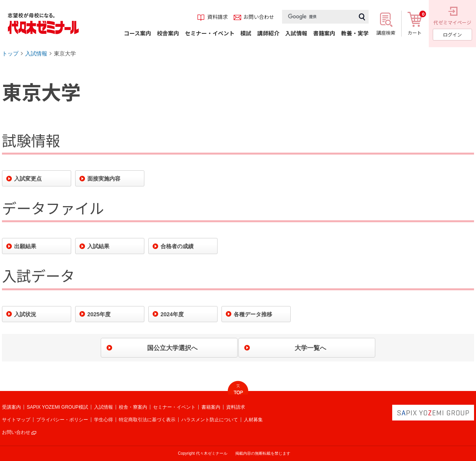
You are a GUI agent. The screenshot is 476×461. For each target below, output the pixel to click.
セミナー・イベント (174, 407)
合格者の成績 (177, 246)
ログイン (452, 34)
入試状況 (25, 314)
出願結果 (25, 246)
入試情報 (36, 53)
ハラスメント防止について (210, 420)
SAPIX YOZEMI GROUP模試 (57, 407)
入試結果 (98, 246)
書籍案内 (211, 407)
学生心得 (103, 420)
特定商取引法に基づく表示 (147, 420)
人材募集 (253, 420)
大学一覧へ (310, 348)
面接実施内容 (104, 179)
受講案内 (11, 407)
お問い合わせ (16, 432)
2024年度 (172, 314)
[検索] (319, 17)
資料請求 (236, 407)
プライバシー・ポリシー (62, 420)
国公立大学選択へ (172, 348)
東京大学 (65, 53)
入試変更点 (28, 179)
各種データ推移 (253, 314)
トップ (10, 53)
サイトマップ (16, 420)
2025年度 (99, 314)
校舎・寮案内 (133, 407)
